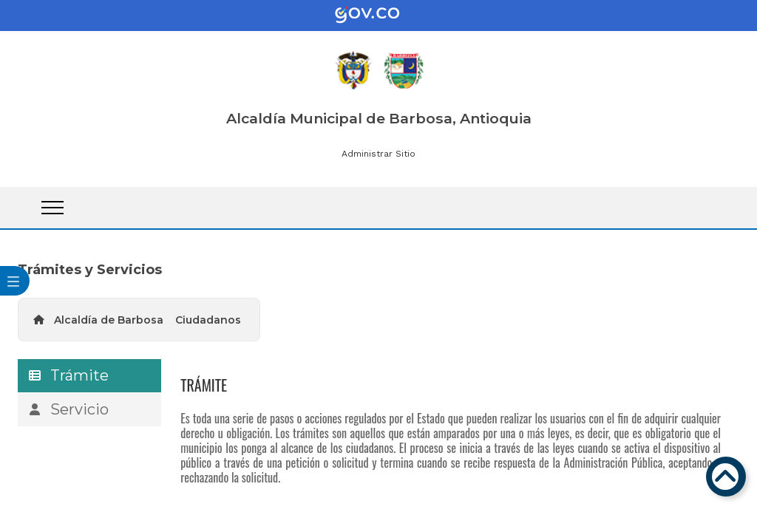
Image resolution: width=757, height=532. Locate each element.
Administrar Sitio (378, 154)
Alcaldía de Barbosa (109, 320)
